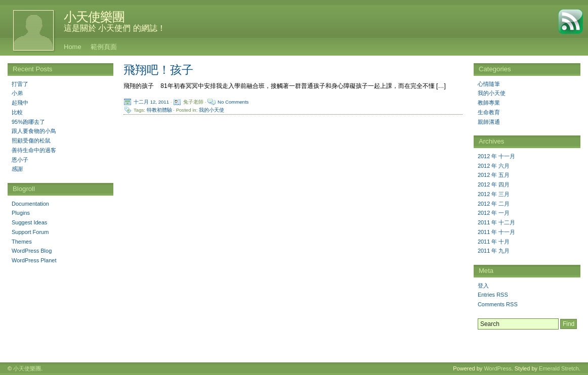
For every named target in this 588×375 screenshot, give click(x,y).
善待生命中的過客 (34, 150)
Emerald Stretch (559, 368)
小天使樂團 (94, 17)
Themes (22, 242)
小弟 (17, 93)
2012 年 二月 (494, 204)
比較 (17, 112)
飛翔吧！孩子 (158, 70)
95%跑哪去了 (28, 122)
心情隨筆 (489, 84)
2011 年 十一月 (497, 232)
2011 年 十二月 (497, 222)
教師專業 (489, 103)
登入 (483, 286)
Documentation (30, 204)
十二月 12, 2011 (151, 102)
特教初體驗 (159, 110)
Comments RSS (498, 304)
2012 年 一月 (494, 213)
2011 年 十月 (494, 242)
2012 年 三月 (494, 194)
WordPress (497, 368)
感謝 (17, 169)
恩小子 (20, 160)
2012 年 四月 (494, 184)
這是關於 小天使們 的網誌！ (115, 28)
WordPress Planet (34, 260)
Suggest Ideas (29, 222)
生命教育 (489, 112)
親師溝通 (489, 122)
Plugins (21, 213)
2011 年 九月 (494, 251)
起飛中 (20, 103)
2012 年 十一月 (497, 156)
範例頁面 (104, 47)
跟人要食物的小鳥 (34, 131)
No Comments (233, 102)
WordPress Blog (32, 251)
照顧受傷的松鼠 (31, 140)
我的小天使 (212, 110)
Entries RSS (493, 295)
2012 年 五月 (494, 175)
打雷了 (20, 84)
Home (73, 47)
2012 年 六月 (494, 166)
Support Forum (30, 232)
